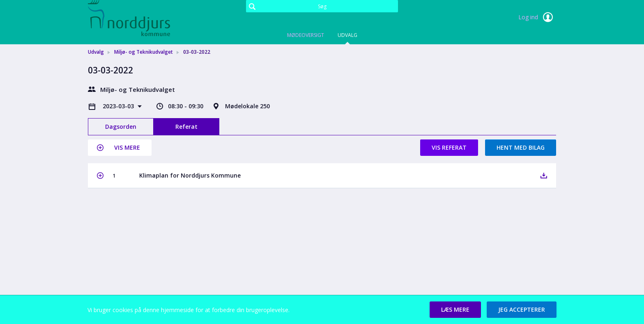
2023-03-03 (119, 106)
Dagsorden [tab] (121, 127)
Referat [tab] (186, 127)
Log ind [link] (537, 17)
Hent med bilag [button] (521, 147)
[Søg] (322, 6)
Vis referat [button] (449, 147)
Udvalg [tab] (347, 35)
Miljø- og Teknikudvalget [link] (144, 52)
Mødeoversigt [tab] (306, 35)
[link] (129, 18)
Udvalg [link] (96, 52)
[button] (120, 148)
